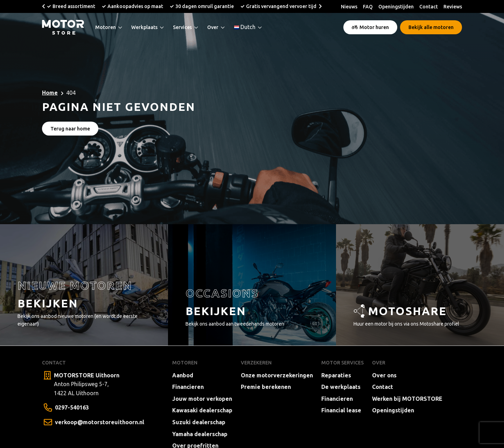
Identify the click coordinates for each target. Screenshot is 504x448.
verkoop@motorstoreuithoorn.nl (100, 422)
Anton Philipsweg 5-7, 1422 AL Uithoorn (87, 384)
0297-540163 (72, 407)
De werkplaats (341, 387)
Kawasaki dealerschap (202, 410)
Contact (429, 7)
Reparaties (336, 375)
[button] (44, 6)
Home (50, 93)
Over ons (384, 375)
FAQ (368, 7)
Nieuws (349, 7)
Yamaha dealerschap (200, 434)
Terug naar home (70, 129)
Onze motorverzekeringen (277, 375)
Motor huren (370, 27)
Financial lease (341, 410)
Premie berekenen (266, 387)
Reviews (453, 7)
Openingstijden (396, 7)
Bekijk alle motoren (431, 27)
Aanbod (183, 375)
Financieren (188, 387)
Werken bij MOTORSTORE (407, 399)
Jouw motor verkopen (202, 399)
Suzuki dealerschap (199, 422)
